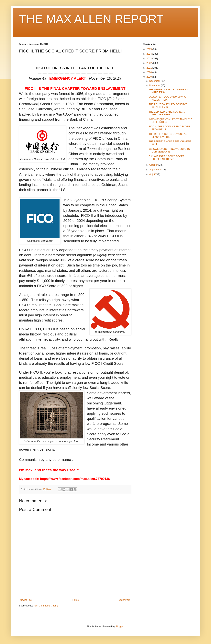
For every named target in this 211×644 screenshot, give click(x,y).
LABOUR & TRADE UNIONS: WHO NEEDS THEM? (167, 98)
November (155, 85)
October (154, 165)
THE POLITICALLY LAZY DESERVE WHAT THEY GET (168, 106)
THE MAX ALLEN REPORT (91, 19)
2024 (150, 54)
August (153, 174)
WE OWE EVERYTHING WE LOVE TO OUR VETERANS (169, 150)
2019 (150, 77)
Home (76, 600)
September (155, 170)
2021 (150, 68)
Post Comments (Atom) (46, 606)
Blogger (120, 627)
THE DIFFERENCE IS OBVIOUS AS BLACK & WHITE (168, 135)
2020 (150, 72)
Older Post (124, 600)
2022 (150, 63)
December (155, 81)
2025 (150, 49)
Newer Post (26, 600)
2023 (150, 59)
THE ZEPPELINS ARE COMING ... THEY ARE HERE (167, 113)
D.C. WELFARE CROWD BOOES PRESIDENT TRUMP (167, 158)
